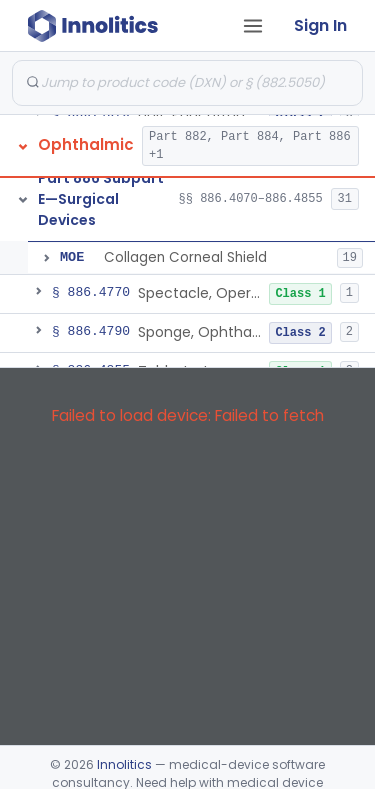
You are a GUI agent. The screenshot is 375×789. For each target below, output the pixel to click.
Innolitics (124, 764)
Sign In (320, 25)
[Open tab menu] (253, 26)
